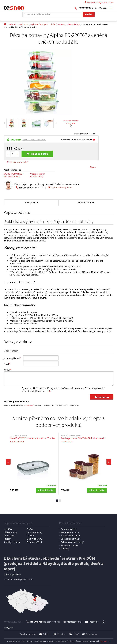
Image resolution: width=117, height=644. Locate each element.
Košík (111, 2)
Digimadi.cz (105, 641)
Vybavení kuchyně (39, 24)
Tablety (7, 539)
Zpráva (7, 370)
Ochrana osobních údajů (72, 542)
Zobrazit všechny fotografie (71, 122)
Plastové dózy (73, 24)
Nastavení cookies (69, 545)
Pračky (30, 529)
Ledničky (8, 529)
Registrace (102, 2)
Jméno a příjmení (12, 358)
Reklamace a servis (70, 532)
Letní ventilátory (34, 532)
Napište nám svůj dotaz (59, 187)
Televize (31, 536)
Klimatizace (9, 536)
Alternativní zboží (86, 203)
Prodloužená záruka (70, 536)
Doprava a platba (69, 529)
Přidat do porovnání (17, 162)
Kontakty (65, 549)
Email (7, 364)
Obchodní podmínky (70, 539)
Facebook (91, 622)
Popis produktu (31, 203)
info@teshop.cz (72, 622)
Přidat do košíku (37, 154)
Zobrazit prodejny (12, 574)
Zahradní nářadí (34, 542)
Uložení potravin (57, 24)
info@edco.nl (30, 405)
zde (49, 391)
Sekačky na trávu (12, 542)
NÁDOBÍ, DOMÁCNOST (19, 24)
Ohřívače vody (10, 532)
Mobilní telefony (34, 539)
